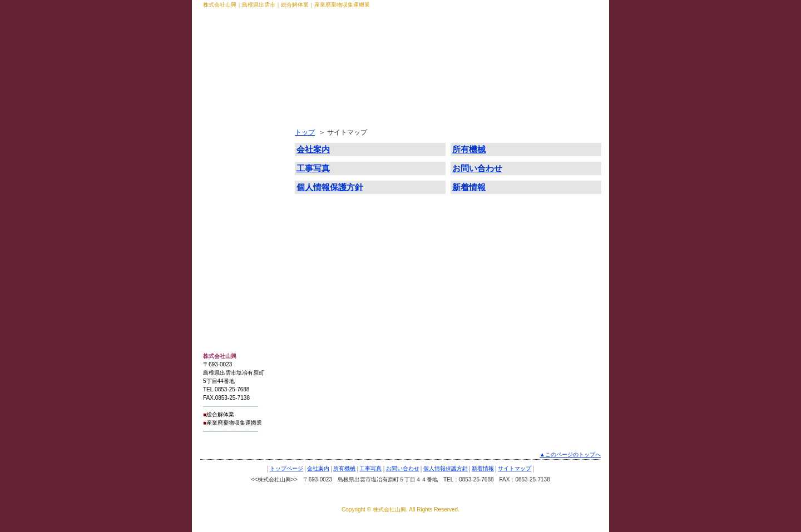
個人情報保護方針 (235, 215)
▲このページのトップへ (570, 454)
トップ (305, 132)
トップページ (229, 123)
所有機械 (222, 160)
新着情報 (222, 233)
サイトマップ (229, 251)
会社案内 (222, 141)
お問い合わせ (229, 196)
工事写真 (222, 178)
